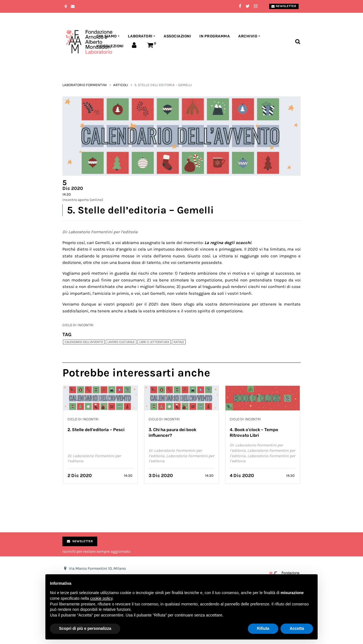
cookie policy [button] (101, 598)
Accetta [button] (297, 628)
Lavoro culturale (121, 342)
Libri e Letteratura (154, 342)
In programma (215, 36)
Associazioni (177, 36)
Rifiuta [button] (263, 628)
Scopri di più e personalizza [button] (85, 628)
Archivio (248, 36)
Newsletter (284, 6)
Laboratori (140, 36)
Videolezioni (110, 46)
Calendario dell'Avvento (84, 342)
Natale (179, 342)
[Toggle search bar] (298, 42)
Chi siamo (107, 36)
